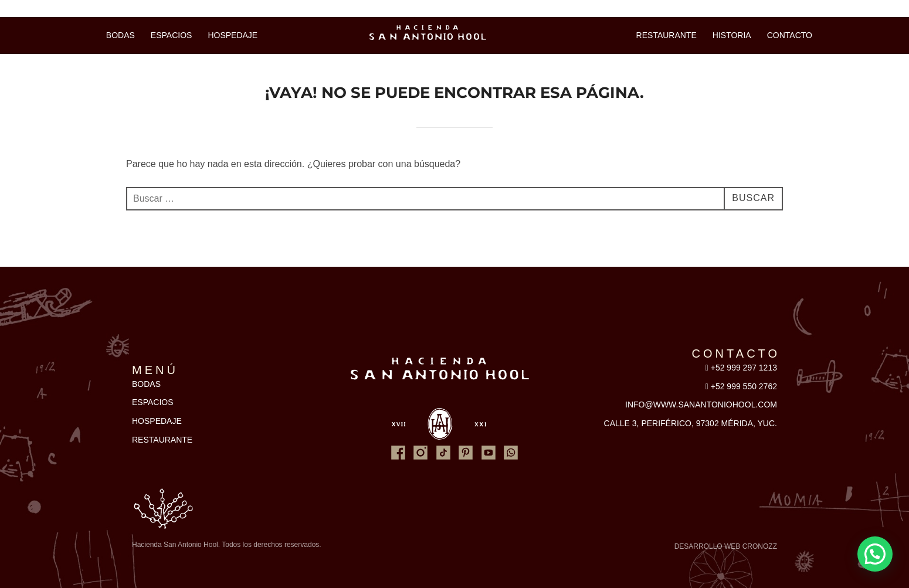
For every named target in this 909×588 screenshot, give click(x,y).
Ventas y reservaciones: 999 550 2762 (98, 9)
